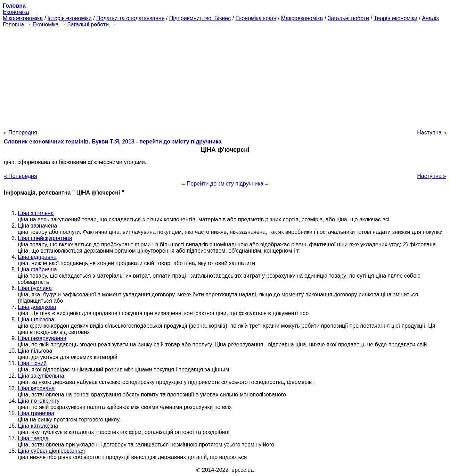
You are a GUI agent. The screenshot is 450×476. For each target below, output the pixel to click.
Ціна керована (36, 388)
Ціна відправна (37, 257)
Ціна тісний (32, 363)
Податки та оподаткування (130, 18)
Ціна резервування (42, 338)
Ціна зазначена (37, 226)
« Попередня (21, 133)
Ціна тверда (33, 438)
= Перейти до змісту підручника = (225, 184)
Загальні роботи (348, 18)
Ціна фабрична (37, 269)
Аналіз (430, 18)
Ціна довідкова (37, 307)
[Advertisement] (225, 76)
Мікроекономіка (23, 18)
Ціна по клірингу (39, 401)
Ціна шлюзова (36, 319)
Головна (13, 24)
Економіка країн (256, 18)
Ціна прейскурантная (45, 238)
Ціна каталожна (38, 426)
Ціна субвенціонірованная (51, 451)
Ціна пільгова (35, 351)
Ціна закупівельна (41, 376)
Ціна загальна (36, 213)
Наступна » (432, 133)
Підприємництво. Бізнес (200, 18)
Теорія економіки (395, 18)
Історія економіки (70, 18)
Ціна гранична (36, 413)
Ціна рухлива (35, 288)
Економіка (16, 12)
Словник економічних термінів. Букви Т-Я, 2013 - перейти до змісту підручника (113, 142)
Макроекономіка (302, 18)
